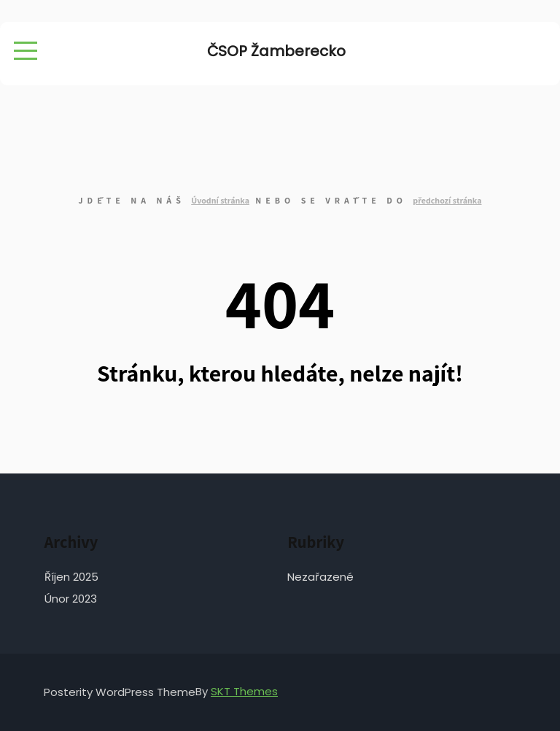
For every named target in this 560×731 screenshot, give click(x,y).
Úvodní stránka (220, 200)
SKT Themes (244, 691)
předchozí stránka (447, 200)
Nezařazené (320, 577)
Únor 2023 (71, 599)
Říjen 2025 (71, 577)
